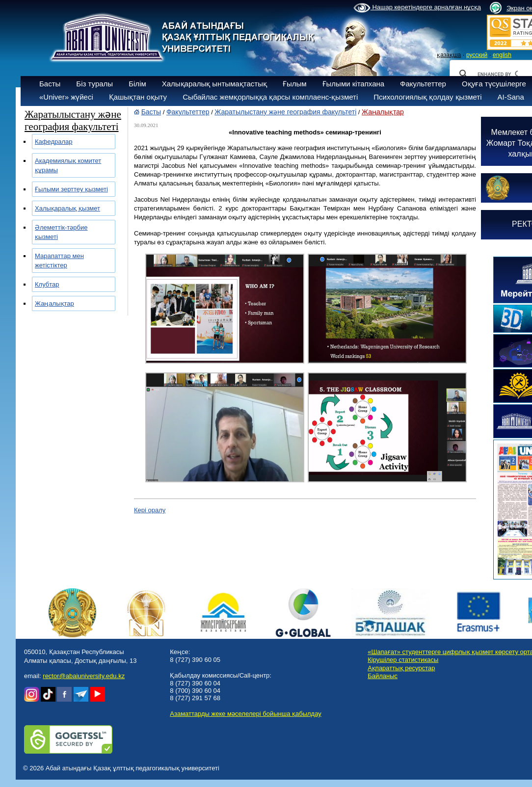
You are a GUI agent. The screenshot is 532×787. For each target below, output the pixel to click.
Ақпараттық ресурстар (401, 668)
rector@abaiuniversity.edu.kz (84, 676)
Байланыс (383, 676)
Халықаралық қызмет (67, 208)
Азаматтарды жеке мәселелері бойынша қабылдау (245, 714)
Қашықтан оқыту (138, 97)
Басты (50, 84)
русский (477, 55)
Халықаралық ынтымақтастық (214, 84)
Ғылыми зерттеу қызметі (71, 189)
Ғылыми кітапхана (354, 84)
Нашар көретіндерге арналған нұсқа (417, 8)
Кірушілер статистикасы (403, 660)
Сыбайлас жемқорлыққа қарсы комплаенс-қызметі (270, 97)
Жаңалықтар (54, 303)
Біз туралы (94, 84)
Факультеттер (423, 84)
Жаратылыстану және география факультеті (285, 112)
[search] (498, 74)
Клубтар (47, 284)
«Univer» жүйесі (66, 97)
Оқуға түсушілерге (494, 84)
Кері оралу (150, 510)
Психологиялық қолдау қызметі (427, 97)
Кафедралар (54, 142)
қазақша (449, 55)
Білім (137, 84)
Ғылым (295, 84)
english (502, 55)
